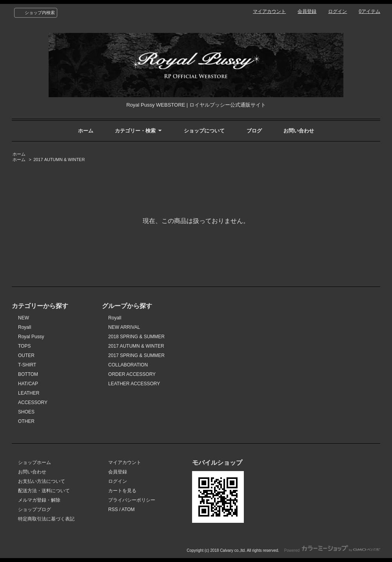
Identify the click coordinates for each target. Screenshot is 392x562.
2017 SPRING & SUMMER (136, 355)
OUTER (26, 355)
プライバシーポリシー (132, 500)
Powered (332, 550)
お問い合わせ (299, 131)
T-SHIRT (27, 365)
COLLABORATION (128, 365)
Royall (24, 327)
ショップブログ (34, 509)
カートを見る (122, 491)
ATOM (128, 509)
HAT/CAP (28, 384)
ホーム (86, 131)
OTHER (26, 421)
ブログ (254, 131)
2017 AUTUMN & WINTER (59, 160)
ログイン (338, 11)
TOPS (24, 346)
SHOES (26, 412)
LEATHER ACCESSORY (134, 384)
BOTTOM (28, 374)
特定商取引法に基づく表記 (46, 519)
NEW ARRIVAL (124, 327)
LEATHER (29, 393)
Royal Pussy (31, 337)
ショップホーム (34, 462)
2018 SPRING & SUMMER (136, 337)
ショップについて (204, 131)
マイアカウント (269, 11)
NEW (24, 318)
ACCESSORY (33, 402)
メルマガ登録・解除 (39, 500)
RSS (113, 509)
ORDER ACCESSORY (132, 374)
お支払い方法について (42, 481)
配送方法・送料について (44, 491)
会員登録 (307, 11)
